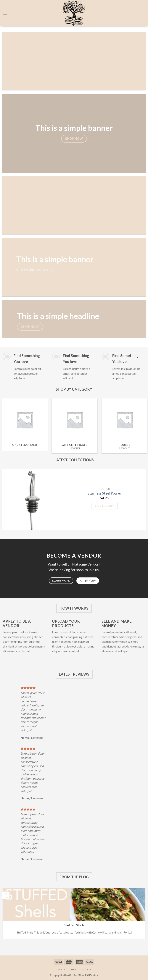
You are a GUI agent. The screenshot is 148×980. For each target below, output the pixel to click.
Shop (74, 969)
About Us (63, 969)
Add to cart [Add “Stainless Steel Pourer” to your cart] (104, 506)
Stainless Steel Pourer (104, 493)
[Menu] (5, 13)
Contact (85, 969)
